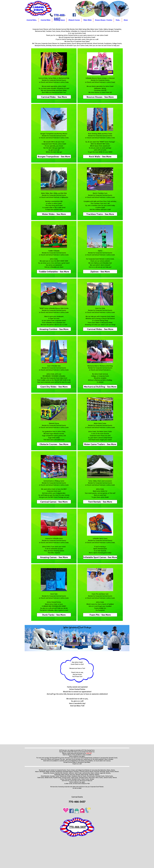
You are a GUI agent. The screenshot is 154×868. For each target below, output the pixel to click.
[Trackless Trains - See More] (100, 214)
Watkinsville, (63, 776)
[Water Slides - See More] (54, 214)
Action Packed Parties (86, 758)
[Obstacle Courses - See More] (54, 444)
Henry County (99, 778)
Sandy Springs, (85, 775)
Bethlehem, (43, 772)
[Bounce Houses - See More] (100, 97)
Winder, (69, 776)
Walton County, (86, 779)
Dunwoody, (103, 772)
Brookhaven (59, 772)
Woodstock (75, 776)
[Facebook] (74, 15)
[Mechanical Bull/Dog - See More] (100, 387)
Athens (108, 770)
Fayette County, (57, 778)
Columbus (76, 772)
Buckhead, (66, 772)
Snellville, (91, 775)
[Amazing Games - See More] (54, 557)
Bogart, (48, 772)
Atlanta (113, 770)
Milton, (63, 775)
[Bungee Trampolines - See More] (54, 156)
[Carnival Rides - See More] (54, 97)
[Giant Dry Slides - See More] (54, 387)
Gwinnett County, (84, 778)
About (66, 809)
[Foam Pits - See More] (100, 615)
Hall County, (92, 778)
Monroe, (67, 775)
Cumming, (82, 772)
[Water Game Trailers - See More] (100, 444)
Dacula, (87, 772)
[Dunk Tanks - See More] (54, 615)
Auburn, (37, 772)
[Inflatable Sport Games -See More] (100, 557)
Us (66, 811)
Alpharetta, (103, 770)
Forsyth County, (66, 778)
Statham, (97, 775)
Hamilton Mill (59, 773)
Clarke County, (109, 776)
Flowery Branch (114, 772)
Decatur (91, 772)
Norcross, (73, 775)
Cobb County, (41, 778)
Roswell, (78, 775)
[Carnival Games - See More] (54, 502)
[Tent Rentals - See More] (100, 502)
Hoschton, (66, 773)
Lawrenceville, (86, 773)
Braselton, (53, 772)
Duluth (107, 772)
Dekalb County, (49, 778)
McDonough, (58, 775)
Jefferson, (71, 773)
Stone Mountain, (45, 776)
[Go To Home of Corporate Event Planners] (77, 810)
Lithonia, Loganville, (100, 773)
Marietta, (108, 773)
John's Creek (78, 773)
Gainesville (46, 773)
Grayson (52, 773)
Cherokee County (100, 776)
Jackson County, (108, 778)
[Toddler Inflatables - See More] (54, 272)
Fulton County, (75, 778)
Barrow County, (83, 776)
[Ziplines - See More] (100, 272)
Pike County (68, 779)
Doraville (97, 772)
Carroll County (91, 776)
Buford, (71, 772)
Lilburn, (92, 773)
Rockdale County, (76, 779)
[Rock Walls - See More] (100, 156)
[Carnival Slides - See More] (100, 329)
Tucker (57, 776)
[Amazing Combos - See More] (54, 329)
